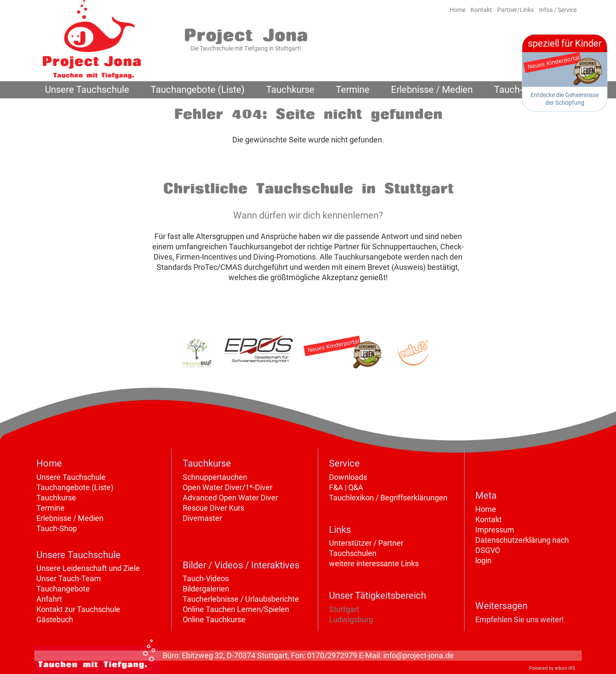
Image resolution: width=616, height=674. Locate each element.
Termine (50, 508)
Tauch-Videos (206, 578)
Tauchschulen (353, 553)
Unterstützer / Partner (366, 543)
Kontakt (489, 519)
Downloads (348, 477)
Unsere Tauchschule (71, 477)
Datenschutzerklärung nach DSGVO (522, 545)
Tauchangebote (63, 589)
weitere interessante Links (374, 563)
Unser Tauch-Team (69, 578)
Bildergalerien (206, 589)
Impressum (495, 530)
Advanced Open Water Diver (230, 498)
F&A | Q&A (346, 487)
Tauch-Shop (57, 528)
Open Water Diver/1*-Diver (228, 487)
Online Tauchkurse (214, 619)
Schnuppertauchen (215, 477)
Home (486, 509)
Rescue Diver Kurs (213, 508)
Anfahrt (49, 599)
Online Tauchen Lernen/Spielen (236, 609)
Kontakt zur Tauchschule (78, 609)
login (483, 560)
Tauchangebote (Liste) (75, 487)
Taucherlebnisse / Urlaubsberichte (241, 599)
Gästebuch (55, 619)
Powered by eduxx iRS (552, 668)
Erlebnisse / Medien (70, 518)
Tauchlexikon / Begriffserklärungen (388, 498)
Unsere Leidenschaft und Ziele (88, 568)
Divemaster (202, 518)
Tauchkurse (56, 498)
